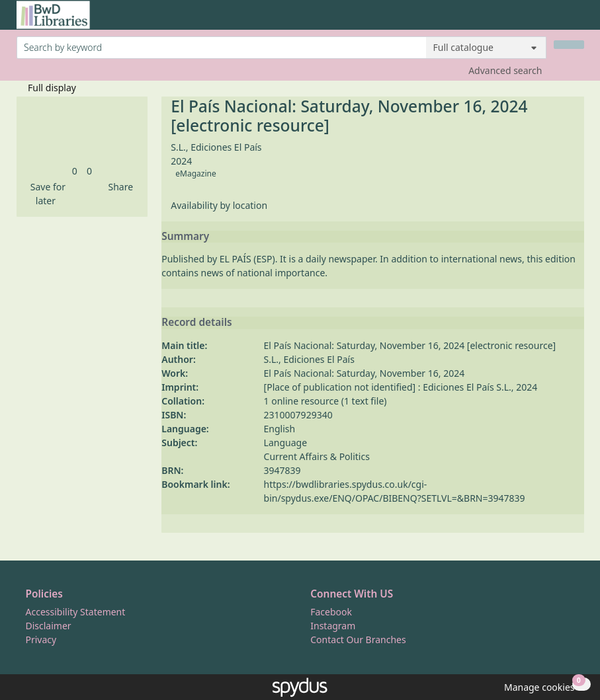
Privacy (41, 640)
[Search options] (486, 48)
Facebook (331, 612)
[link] (75, 171)
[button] (46, 194)
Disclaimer (49, 626)
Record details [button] (196, 323)
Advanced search (505, 70)
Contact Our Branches (358, 640)
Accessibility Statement (76, 612)
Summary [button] (185, 237)
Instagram (333, 626)
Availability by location (219, 205)
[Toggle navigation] (577, 20)
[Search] (569, 45)
